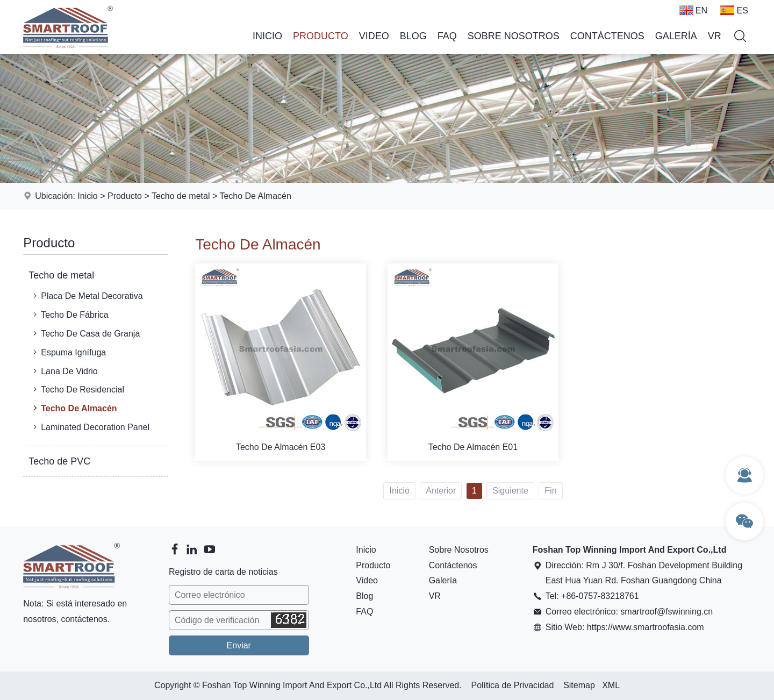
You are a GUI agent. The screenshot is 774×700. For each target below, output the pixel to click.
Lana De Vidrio (64, 371)
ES (734, 10)
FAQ (447, 36)
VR (715, 36)
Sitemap (579, 685)
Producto (321, 36)
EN (693, 10)
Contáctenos (607, 36)
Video (374, 36)
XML (611, 685)
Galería (676, 36)
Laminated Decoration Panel (90, 427)
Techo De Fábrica (69, 315)
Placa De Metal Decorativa (87, 296)
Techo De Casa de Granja (85, 333)
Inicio (267, 36)
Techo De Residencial (77, 389)
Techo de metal (181, 196)
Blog (413, 36)
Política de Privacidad (512, 685)
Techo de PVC (59, 461)
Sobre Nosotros (514, 36)
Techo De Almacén (255, 196)
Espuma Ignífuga (68, 352)
